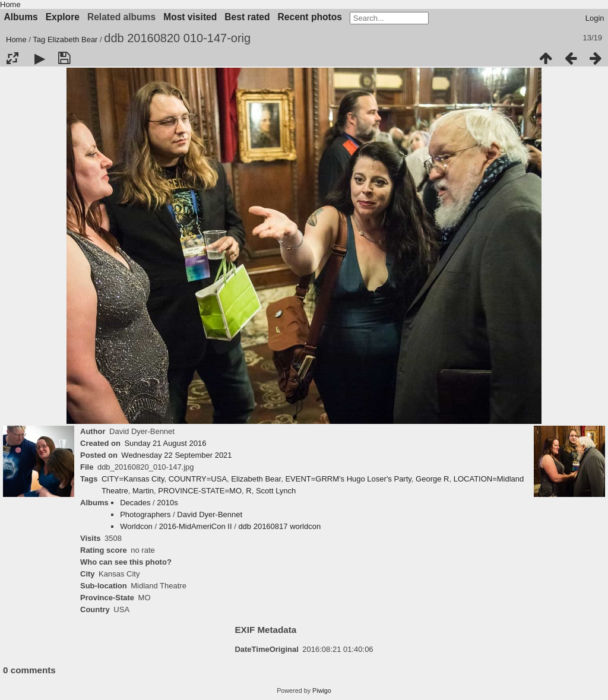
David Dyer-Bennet (210, 514)
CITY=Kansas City (133, 479)
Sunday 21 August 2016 (165, 443)
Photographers (145, 514)
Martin (143, 491)
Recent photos (310, 17)
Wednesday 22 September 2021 (176, 455)
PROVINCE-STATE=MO (200, 491)
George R (432, 479)
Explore (63, 17)
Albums (21, 17)
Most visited (190, 17)
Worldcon (136, 526)
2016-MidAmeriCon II (196, 526)
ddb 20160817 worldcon (279, 526)
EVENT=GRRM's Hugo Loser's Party (348, 479)
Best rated (247, 17)
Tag (39, 39)
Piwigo (322, 691)
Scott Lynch (276, 491)
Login (595, 18)
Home (10, 4)
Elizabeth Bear (73, 39)
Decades (135, 503)
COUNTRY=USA (198, 479)
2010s (167, 503)
